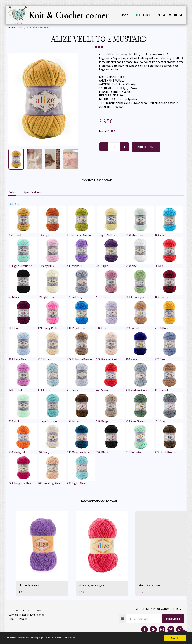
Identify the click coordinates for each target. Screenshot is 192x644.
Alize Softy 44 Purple (32, 586)
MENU (21, 27)
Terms (11, 619)
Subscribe (173, 619)
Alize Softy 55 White (151, 586)
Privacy (23, 619)
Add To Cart (146, 147)
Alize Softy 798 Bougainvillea (97, 586)
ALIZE (112, 131)
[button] (159, 15)
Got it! (175, 638)
